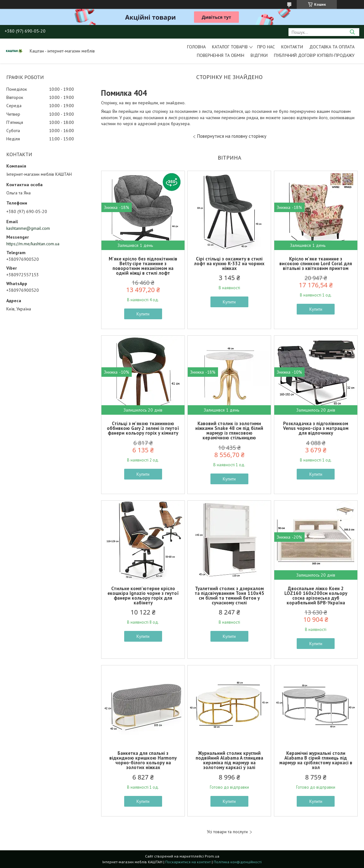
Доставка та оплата (332, 47)
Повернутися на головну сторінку (232, 136)
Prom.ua (212, 856)
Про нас (266, 47)
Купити (143, 314)
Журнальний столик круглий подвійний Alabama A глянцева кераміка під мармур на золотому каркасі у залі (229, 760)
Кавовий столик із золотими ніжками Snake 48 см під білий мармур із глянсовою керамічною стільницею (229, 431)
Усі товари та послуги (227, 832)
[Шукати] (352, 32)
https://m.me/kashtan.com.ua (33, 244)
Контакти (292, 47)
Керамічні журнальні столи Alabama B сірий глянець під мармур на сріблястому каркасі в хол (316, 760)
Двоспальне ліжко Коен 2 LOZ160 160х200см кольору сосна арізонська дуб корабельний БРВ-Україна (316, 596)
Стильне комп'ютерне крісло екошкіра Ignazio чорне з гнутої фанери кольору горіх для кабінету (143, 596)
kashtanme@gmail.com (28, 228)
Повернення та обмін (221, 55)
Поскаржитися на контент (188, 862)
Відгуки (259, 55)
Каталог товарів (230, 47)
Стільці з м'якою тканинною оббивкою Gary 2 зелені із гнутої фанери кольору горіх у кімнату (143, 428)
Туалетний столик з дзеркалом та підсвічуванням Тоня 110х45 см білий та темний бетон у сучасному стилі (229, 596)
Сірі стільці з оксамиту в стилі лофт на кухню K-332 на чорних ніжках (229, 263)
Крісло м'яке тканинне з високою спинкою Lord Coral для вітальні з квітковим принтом (316, 263)
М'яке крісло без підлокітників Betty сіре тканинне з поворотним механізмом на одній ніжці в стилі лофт (143, 266)
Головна (196, 47)
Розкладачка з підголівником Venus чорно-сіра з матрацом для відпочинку (316, 428)
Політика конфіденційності (238, 862)
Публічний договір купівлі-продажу (314, 55)
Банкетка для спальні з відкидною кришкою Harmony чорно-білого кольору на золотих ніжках (143, 760)
